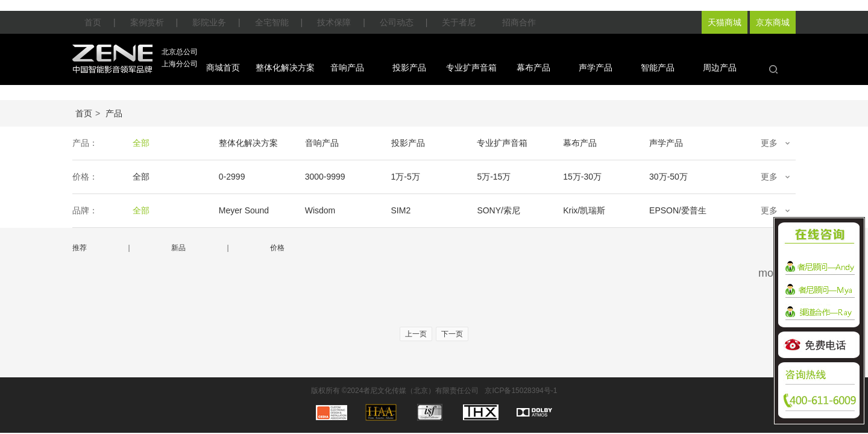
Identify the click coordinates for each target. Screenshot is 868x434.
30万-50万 (668, 177)
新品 (178, 248)
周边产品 (720, 68)
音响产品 (347, 68)
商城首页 (223, 68)
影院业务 (209, 22)
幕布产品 (533, 68)
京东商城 (773, 22)
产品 (114, 113)
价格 (277, 248)
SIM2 (401, 210)
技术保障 (334, 22)
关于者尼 (459, 22)
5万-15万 (494, 177)
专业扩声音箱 (471, 68)
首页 (93, 22)
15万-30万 (582, 177)
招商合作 (519, 22)
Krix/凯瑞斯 (584, 210)
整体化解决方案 (285, 68)
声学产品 (596, 68)
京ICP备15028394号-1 (521, 391)
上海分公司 (180, 64)
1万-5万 (406, 177)
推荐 (80, 248)
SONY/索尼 (498, 210)
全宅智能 (272, 22)
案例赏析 (147, 22)
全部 (141, 143)
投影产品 (409, 68)
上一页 (416, 334)
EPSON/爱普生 (678, 210)
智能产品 (658, 68)
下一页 (452, 334)
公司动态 (397, 22)
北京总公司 (180, 52)
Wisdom (320, 210)
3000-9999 (325, 177)
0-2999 (232, 177)
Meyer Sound (244, 210)
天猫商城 (725, 22)
